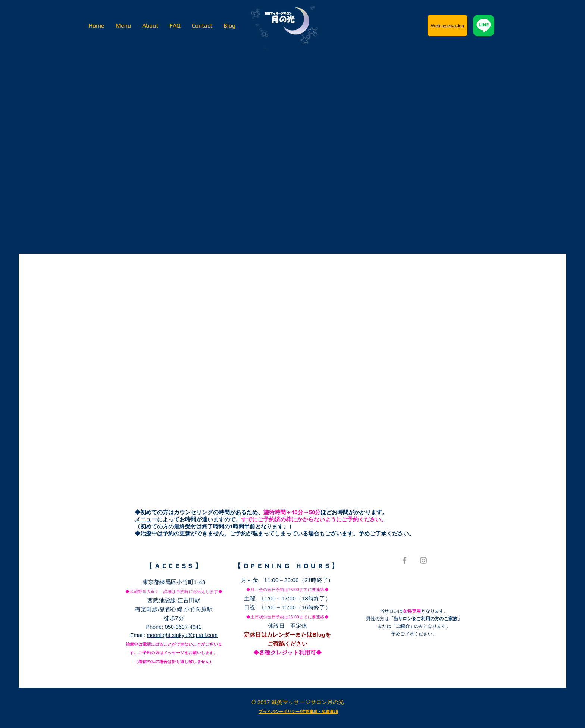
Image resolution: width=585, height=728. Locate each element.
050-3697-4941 (183, 627)
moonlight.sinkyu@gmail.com (182, 635)
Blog (319, 635)
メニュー (146, 519)
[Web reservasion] (448, 26)
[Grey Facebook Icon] (404, 560)
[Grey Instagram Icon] (423, 560)
